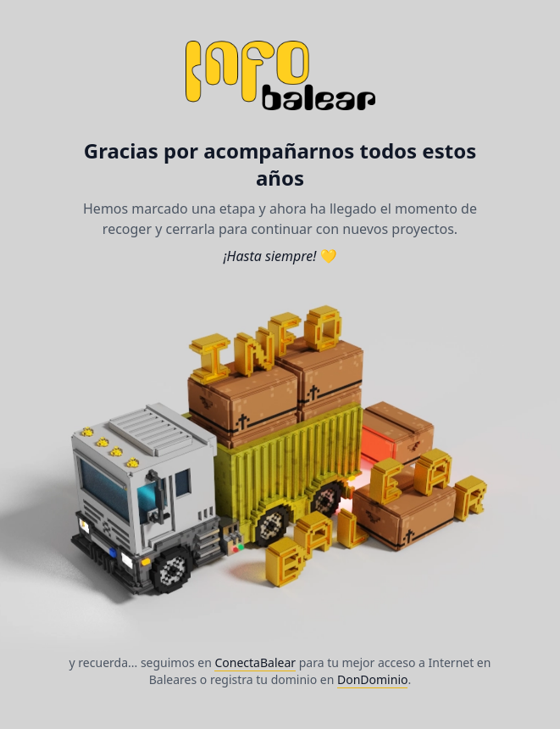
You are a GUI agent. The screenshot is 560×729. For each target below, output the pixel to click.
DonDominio (372, 679)
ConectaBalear (255, 662)
